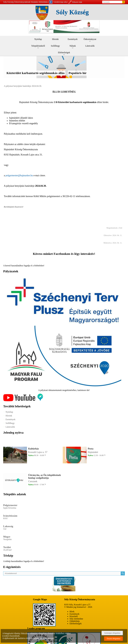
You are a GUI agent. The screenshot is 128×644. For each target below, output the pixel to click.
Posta (91, 449)
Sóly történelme (76, 619)
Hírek (72, 612)
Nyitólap (38, 39)
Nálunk (73, 46)
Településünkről (38, 46)
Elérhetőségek (64, 52)
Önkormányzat (90, 39)
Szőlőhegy (55, 46)
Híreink (55, 39)
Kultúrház (33, 449)
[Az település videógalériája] (23, 401)
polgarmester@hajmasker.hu (19, 175)
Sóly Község (72, 12)
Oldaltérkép (75, 621)
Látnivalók (90, 46)
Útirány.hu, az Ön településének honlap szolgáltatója (45, 476)
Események (73, 39)
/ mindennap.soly (58, 2)
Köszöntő (74, 616)
